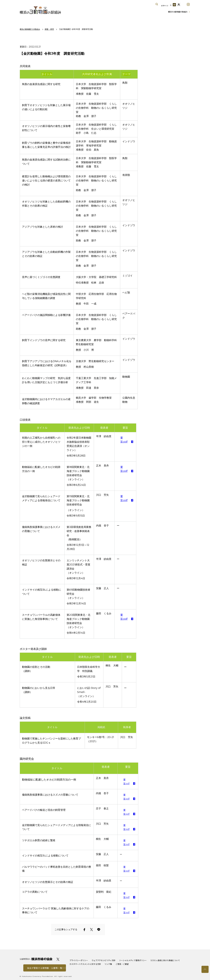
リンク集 (108, 964)
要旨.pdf (124, 440)
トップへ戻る (205, 969)
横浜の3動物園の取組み (40, 10)
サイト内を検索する (157, 4)
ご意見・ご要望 (122, 964)
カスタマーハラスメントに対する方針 (85, 964)
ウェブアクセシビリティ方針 (104, 960)
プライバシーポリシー (79, 960)
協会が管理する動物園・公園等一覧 (45, 968)
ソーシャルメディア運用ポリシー (133, 960)
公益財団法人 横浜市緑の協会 (36, 959)
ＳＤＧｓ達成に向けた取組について (165, 960)
